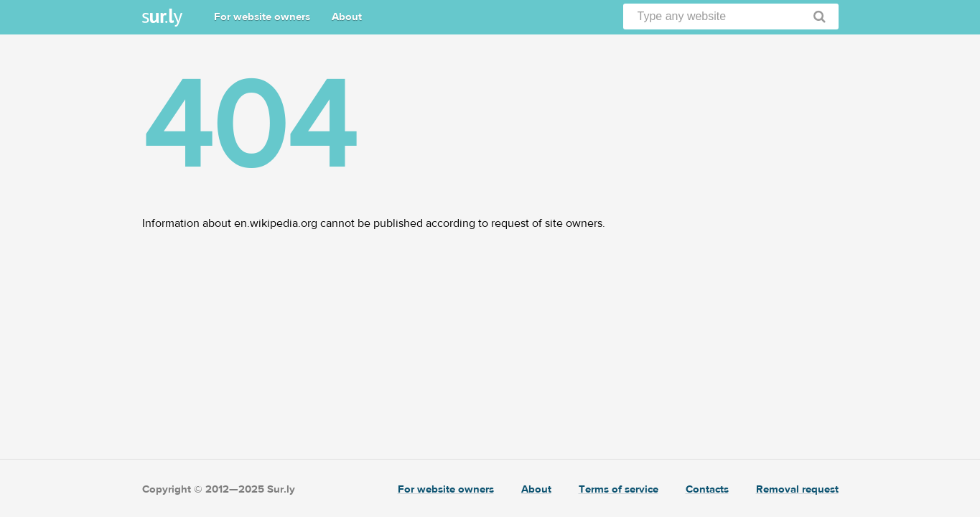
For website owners (262, 17)
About (347, 17)
